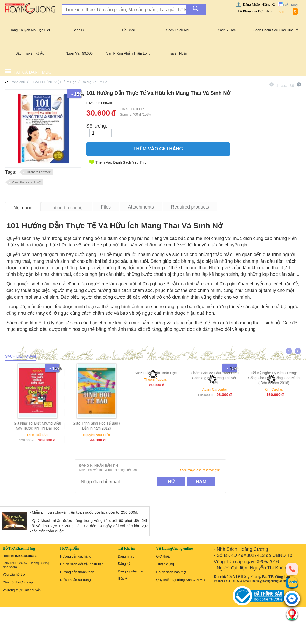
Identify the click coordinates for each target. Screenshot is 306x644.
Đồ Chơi (128, 30)
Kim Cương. (280, 389)
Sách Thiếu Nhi (178, 30)
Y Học (72, 82)
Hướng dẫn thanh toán (77, 572)
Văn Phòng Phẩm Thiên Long (128, 53)
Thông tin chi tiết (67, 208)
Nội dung (23, 208)
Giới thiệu (163, 556)
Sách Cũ (79, 30)
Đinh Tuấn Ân (43, 435)
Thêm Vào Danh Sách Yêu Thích (122, 162)
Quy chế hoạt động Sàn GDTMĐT (182, 580)
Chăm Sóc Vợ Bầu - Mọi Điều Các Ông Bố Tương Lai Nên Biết (221, 378)
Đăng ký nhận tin (130, 571)
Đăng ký (124, 564)
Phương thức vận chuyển (22, 590)
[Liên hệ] (292, 614)
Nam (201, 482)
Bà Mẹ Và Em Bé (95, 82)
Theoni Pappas (161, 380)
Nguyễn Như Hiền (102, 435)
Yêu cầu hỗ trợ (14, 575)
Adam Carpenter (220, 389)
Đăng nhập (126, 556)
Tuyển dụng (165, 564)
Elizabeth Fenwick (38, 172)
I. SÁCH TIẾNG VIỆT (46, 82)
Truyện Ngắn (178, 53)
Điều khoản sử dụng (75, 580)
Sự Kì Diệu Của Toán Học (161, 373)
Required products (190, 207)
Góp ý (122, 578)
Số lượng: (97, 126)
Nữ (171, 482)
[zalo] (292, 583)
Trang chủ (18, 82)
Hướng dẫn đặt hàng (76, 556)
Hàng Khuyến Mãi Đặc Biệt (30, 30)
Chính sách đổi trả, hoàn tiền (82, 564)
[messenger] (292, 599)
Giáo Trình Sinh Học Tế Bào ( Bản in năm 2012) (102, 426)
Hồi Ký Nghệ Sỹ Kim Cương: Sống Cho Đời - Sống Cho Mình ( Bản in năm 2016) (280, 378)
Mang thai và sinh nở (26, 182)
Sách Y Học (227, 30)
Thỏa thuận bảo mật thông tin (200, 470)
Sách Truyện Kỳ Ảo (30, 53)
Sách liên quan (20, 356)
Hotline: (20, 556)
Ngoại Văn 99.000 (79, 53)
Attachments (141, 207)
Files (106, 207)
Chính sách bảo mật (171, 572)
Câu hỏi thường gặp (18, 582)
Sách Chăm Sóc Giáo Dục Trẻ (276, 30)
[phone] (292, 569)
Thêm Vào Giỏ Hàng (158, 149)
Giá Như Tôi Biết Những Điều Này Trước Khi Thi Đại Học (43, 426)
